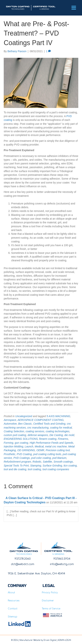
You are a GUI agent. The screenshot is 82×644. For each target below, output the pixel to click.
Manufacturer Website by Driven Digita (38, 640)
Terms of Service (51, 609)
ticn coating (70, 466)
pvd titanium (59, 458)
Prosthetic (9, 454)
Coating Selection (14, 431)
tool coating (34, 469)
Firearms (63, 439)
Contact (13, 609)
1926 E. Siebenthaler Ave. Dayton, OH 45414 (36, 574)
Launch (29, 446)
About (11, 593)
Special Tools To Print (16, 466)
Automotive (10, 424)
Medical (39, 446)
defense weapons (38, 435)
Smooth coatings (63, 462)
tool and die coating (15, 469)
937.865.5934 (62, 559)
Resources (14, 601)
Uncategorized (24, 416)
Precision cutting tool (58, 450)
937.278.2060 (23, 559)
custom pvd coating (15, 435)
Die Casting (56, 435)
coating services (35, 431)
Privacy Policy (50, 593)
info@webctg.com (62, 564)
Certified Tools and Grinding (49, 424)
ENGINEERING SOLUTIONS (21, 439)
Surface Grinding (52, 466)
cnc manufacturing (38, 428)
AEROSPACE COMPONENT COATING (41, 420)
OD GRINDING (26, 450)
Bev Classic (25, 424)
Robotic (37, 462)
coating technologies (58, 431)
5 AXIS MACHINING (58, 416)
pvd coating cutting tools (47, 454)
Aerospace (10, 420)
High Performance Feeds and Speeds (51, 443)
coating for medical (61, 428)
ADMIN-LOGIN (64, 640)
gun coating (21, 443)
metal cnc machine (56, 446)
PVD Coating (24, 454)
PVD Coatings (22, 458)
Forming (8, 443)
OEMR (40, 450)
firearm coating (48, 439)
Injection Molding (13, 446)
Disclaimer (48, 601)
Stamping (36, 466)
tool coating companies (56, 469)
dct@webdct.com (23, 564)
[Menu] (74, 8)
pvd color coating (41, 458)
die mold (69, 435)
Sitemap (13, 617)
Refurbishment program (17, 462)
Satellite (47, 462)
